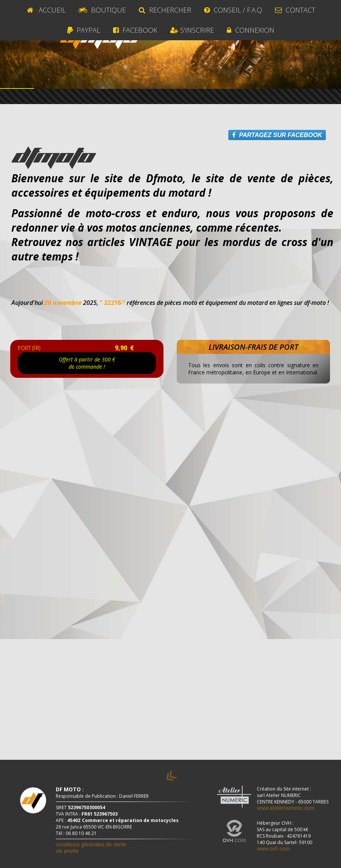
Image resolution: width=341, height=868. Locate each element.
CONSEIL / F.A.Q (233, 10)
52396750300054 (86, 807)
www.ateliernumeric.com (286, 808)
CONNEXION (251, 30)
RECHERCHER (165, 10)
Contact (295, 10)
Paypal (84, 30)
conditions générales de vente (91, 844)
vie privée (67, 851)
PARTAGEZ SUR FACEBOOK (277, 135)
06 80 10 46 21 (81, 833)
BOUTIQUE (102, 10)
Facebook (135, 30)
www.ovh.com (273, 849)
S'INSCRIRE (192, 30)
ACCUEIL (46, 10)
